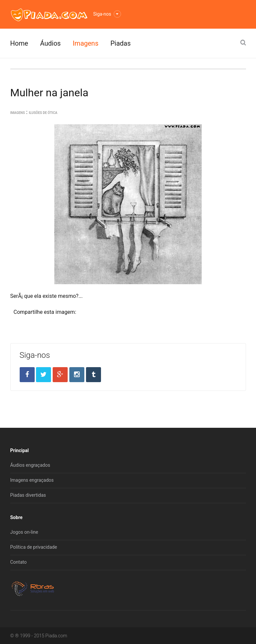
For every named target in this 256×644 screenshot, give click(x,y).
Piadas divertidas (28, 495)
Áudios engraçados (30, 465)
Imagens (85, 43)
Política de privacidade (34, 547)
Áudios (50, 43)
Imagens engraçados (32, 480)
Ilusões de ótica (43, 113)
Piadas (120, 43)
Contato (18, 562)
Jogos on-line (24, 532)
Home (19, 43)
